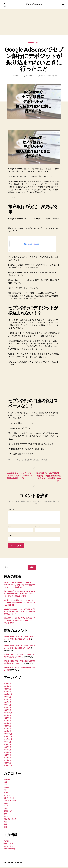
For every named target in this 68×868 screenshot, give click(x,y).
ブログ (6, 809)
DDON (6, 783)
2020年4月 (7, 727)
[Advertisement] (34, 22)
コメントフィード (10, 847)
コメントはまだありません (49, 76)
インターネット (9, 799)
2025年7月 (7, 690)
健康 (5, 814)
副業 (42, 460)
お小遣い (25, 460)
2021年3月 (7, 708)
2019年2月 (7, 761)
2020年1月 (7, 732)
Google (19, 460)
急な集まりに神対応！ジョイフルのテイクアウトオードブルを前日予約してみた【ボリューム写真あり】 (19, 603)
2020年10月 (8, 713)
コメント (11, 510)
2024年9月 (7, 692)
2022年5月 (7, 700)
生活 (5, 825)
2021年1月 (7, 711)
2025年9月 (7, 684)
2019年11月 (8, 737)
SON (19, 76)
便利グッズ (7, 812)
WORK (6, 793)
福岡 (5, 828)
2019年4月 (7, 756)
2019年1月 (7, 764)
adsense (13, 460)
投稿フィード (8, 844)
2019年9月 (7, 742)
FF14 (5, 785)
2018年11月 (8, 766)
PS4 (5, 791)
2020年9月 (7, 716)
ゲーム (6, 807)
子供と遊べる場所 (10, 820)
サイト (10, 536)
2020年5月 (7, 724)
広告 (46, 460)
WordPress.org (9, 849)
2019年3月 (7, 758)
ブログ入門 (32, 460)
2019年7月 (7, 748)
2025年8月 (7, 687)
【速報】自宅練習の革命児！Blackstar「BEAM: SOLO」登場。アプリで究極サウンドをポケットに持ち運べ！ (20, 585)
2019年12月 (8, 735)
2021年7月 (7, 705)
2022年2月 (7, 703)
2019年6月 (7, 750)
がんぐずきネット (34, 4)
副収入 (38, 43)
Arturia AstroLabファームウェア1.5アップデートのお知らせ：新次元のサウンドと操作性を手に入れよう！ (19, 612)
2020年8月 (7, 719)
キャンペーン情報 (10, 801)
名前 (10, 527)
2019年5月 (7, 753)
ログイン (7, 841)
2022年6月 (7, 698)
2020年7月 (7, 721)
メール (37, 527)
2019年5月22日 (31, 76)
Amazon (7, 780)
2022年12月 (8, 695)
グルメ (6, 804)
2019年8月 (7, 745)
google (31, 43)
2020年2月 (7, 729)
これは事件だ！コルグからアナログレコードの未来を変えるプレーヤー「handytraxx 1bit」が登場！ (19, 621)
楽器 (5, 822)
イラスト (7, 796)
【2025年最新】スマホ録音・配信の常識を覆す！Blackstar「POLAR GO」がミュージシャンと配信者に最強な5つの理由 (19, 594)
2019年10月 (8, 740)
